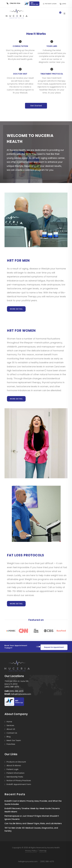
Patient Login (49, 4)
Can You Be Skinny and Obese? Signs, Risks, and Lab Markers (33, 823)
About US (11, 729)
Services (10, 725)
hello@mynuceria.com (18, 694)
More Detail (16, 309)
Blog (9, 737)
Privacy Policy (31, 851)
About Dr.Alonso (14, 765)
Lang (63, 4)
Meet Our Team (14, 740)
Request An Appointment (54, 647)
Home (9, 722)
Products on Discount (16, 762)
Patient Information (15, 773)
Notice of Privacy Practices (19, 780)
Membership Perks (15, 777)
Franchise (11, 744)
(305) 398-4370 (12, 687)
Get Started (36, 106)
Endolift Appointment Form (19, 784)
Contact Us (12, 733)
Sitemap (43, 851)
